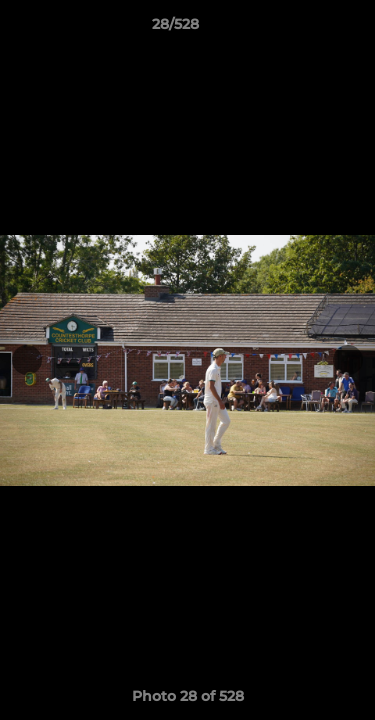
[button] (303, 29)
